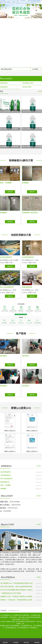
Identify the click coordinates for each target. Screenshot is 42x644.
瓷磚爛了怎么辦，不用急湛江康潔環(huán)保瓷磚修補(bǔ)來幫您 (17, 597)
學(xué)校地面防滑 (6, 479)
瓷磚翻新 (3, 489)
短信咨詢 (16, 641)
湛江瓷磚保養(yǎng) (27, 626)
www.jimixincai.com (14, 611)
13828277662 (25, 619)
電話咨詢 (5, 641)
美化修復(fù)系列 (36, 615)
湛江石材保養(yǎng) (11, 628)
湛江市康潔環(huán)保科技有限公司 (26, 621)
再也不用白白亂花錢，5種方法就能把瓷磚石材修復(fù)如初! (17, 587)
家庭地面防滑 (5, 482)
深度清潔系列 (4, 617)
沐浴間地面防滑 (6, 475)
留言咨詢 (26, 641)
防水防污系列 (13, 617)
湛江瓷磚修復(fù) (15, 626)
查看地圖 (37, 641)
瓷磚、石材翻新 (6, 485)
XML (23, 624)
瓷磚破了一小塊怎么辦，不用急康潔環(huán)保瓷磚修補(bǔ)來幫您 (17, 600)
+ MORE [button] (38, 466)
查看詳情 (10, 192)
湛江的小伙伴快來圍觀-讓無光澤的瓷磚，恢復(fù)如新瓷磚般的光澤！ (17, 590)
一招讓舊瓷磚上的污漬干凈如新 (11, 593)
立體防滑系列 (26, 615)
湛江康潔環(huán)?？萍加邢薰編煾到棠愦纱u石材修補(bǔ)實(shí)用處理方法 (17, 583)
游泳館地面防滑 (6, 472)
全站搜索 (35, 69)
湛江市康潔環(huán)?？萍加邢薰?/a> (28, 628)
